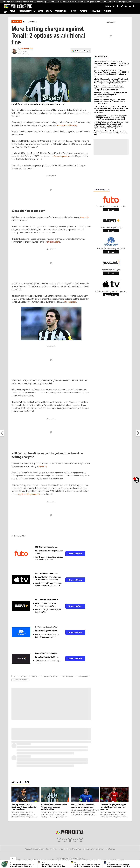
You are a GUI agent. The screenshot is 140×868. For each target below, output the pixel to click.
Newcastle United (51, 676)
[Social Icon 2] (70, 840)
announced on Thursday (67, 125)
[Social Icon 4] (81, 840)
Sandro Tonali (83, 676)
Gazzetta (43, 466)
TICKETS (108, 11)
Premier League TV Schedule (24, 2)
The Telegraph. (70, 302)
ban (15, 676)
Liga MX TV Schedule (78, 2)
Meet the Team (51, 849)
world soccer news (20, 680)
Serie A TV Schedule (109, 2)
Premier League (67, 676)
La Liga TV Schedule (94, 2)
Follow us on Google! (82, 50)
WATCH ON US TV (45, 11)
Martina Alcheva (27, 49)
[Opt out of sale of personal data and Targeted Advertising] (4, 864)
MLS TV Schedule (64, 2)
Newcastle (84, 217)
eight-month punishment (29, 494)
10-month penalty (61, 156)
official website (54, 242)
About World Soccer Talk (34, 849)
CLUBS (74, 11)
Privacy (62, 849)
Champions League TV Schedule (46, 2)
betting (24, 676)
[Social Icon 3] (75, 840)
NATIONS (84, 11)
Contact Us (111, 849)
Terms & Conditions (74, 849)
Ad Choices (100, 849)
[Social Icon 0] (59, 840)
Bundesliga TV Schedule (125, 2)
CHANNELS (97, 11)
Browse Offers (75, 554)
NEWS (12, 11)
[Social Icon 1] (65, 840)
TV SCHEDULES (61, 11)
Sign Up (111, 210)
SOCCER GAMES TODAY (27, 11)
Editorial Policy (89, 849)
